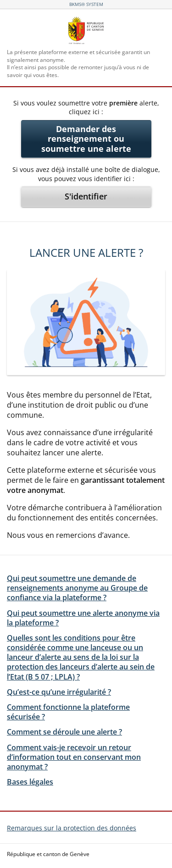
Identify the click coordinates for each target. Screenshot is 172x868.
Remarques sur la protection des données (72, 828)
